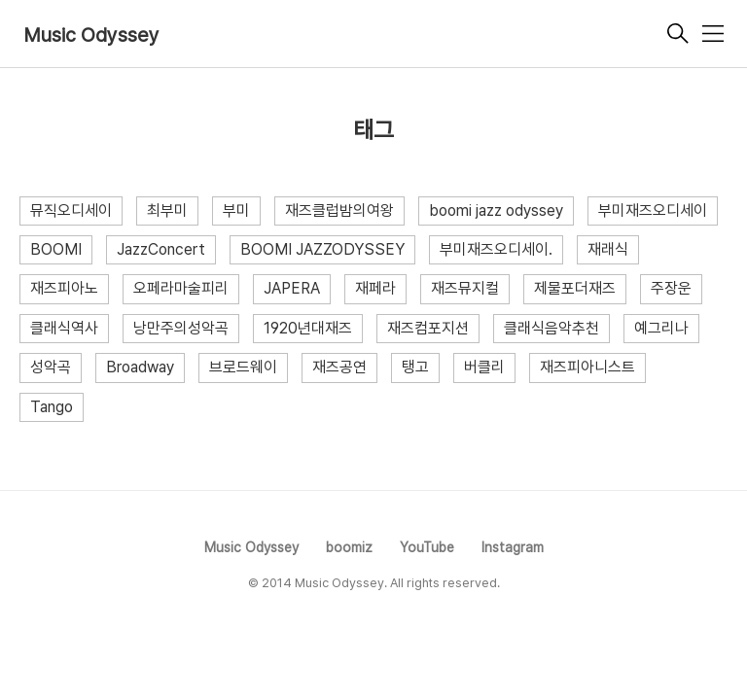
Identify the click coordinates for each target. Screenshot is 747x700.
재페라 (375, 288)
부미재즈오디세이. (496, 249)
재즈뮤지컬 (465, 288)
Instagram (513, 547)
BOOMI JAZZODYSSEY (322, 249)
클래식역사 (64, 328)
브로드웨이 (243, 367)
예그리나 (661, 328)
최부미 (167, 210)
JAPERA (292, 288)
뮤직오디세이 (71, 210)
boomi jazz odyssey (496, 210)
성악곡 (51, 367)
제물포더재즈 (575, 288)
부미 (236, 210)
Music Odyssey (91, 35)
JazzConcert (161, 249)
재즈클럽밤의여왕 (339, 210)
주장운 (671, 288)
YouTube (427, 547)
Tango (52, 407)
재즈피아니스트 (587, 367)
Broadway (140, 367)
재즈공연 (339, 367)
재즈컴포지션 (428, 328)
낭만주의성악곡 (181, 328)
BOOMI (56, 249)
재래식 (608, 249)
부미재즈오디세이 (653, 210)
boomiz (349, 547)
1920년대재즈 (308, 328)
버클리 (484, 367)
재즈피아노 (64, 288)
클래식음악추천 (551, 328)
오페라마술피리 (181, 288)
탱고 (415, 367)
